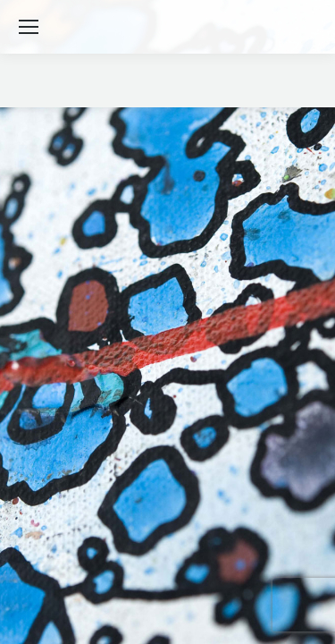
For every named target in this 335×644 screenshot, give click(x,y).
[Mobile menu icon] (29, 27)
